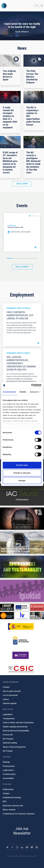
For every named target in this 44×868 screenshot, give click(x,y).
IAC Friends (8, 751)
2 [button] (14, 258)
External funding (10, 743)
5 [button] (25, 258)
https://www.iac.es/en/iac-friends (7, 616)
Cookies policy (9, 774)
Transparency (9, 719)
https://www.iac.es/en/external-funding (37, 607)
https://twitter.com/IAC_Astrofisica (7, 847)
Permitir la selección (22, 473)
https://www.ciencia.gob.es (21, 626)
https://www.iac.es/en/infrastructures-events (22, 543)
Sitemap (6, 762)
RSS (5, 801)
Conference (12, 225)
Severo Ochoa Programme (14, 747)
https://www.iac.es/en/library (7, 607)
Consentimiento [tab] (9, 392)
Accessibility (8, 778)
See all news (22, 184)
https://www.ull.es (21, 655)
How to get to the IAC (12, 691)
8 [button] (36, 258)
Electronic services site (13, 806)
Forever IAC (8, 735)
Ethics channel (9, 810)
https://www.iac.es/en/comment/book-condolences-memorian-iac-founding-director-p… (37, 616)
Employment (8, 789)
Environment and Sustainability (16, 731)
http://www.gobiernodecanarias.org (21, 640)
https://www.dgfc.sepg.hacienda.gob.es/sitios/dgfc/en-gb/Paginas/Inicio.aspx (22, 607)
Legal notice (8, 770)
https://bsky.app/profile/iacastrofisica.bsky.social (32, 847)
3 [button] (18, 258)
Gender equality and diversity (15, 727)
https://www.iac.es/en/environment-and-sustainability (22, 567)
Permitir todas (22, 465)
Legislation (8, 714)
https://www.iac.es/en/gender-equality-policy (22, 591)
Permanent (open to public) (18, 308)
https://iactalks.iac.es (22, 495)
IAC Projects (8, 739)
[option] (22, 232)
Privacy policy (9, 766)
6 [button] (29, 258)
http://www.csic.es (21, 669)
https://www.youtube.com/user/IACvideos (27, 847)
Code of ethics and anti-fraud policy (18, 723)
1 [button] (10, 258)
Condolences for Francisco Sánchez (19, 814)
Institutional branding (12, 797)
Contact (6, 687)
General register (10, 703)
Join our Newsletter (22, 831)
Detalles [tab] (23, 392)
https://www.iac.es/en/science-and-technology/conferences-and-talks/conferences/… (22, 519)
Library (6, 699)
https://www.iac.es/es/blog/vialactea (37, 847)
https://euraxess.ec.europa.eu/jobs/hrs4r (22, 616)
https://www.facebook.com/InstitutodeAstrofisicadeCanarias (12, 847)
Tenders (6, 793)
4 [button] (21, 258)
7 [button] (32, 258)
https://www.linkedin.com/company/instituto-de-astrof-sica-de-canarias (22, 847)
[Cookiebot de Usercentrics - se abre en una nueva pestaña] (31, 385)
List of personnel (10, 695)
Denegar (22, 481)
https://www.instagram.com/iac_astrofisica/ (17, 847)
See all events (22, 267)
